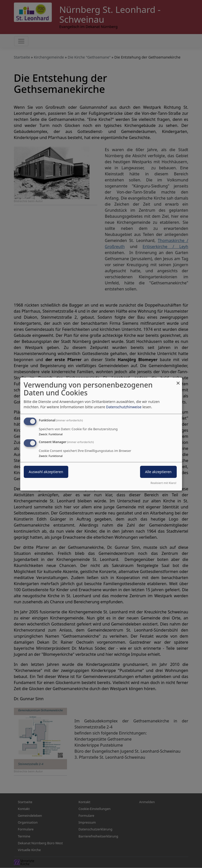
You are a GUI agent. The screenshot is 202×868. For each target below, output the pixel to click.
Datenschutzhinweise (124, 407)
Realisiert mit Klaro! (164, 483)
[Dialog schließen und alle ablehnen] (178, 381)
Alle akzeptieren (158, 472)
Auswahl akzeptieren (46, 472)
